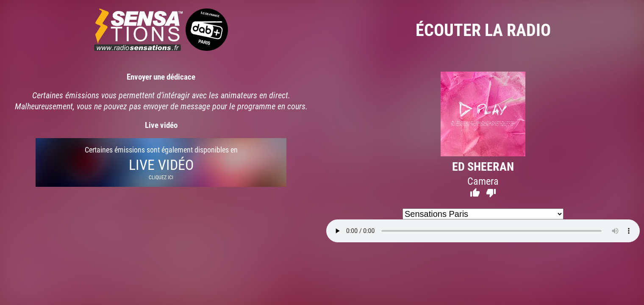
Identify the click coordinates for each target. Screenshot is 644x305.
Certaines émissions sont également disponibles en (161, 162)
